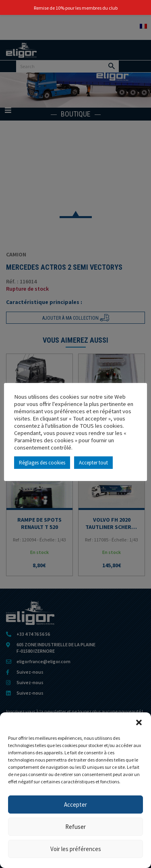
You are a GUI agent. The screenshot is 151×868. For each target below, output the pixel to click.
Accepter (75, 805)
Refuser (75, 827)
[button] (139, 722)
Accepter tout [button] (93, 463)
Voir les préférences (76, 849)
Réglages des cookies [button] (42, 463)
